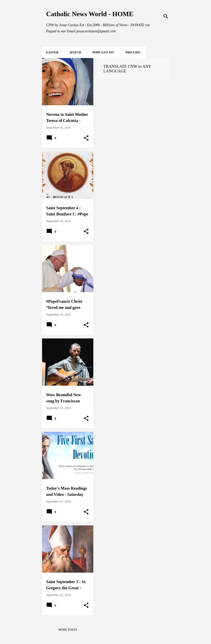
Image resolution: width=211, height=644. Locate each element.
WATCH (75, 52)
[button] (86, 138)
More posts (68, 630)
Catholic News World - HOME (90, 14)
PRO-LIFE (133, 52)
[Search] (166, 16)
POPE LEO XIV (103, 52)
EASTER (52, 52)
